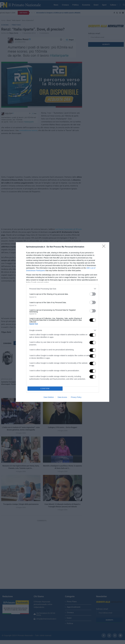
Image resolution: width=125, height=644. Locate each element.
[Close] (105, 247)
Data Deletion (49, 397)
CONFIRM (45, 389)
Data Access (62, 397)
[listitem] (63, 289)
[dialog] (63, 322)
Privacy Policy (76, 397)
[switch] (93, 294)
